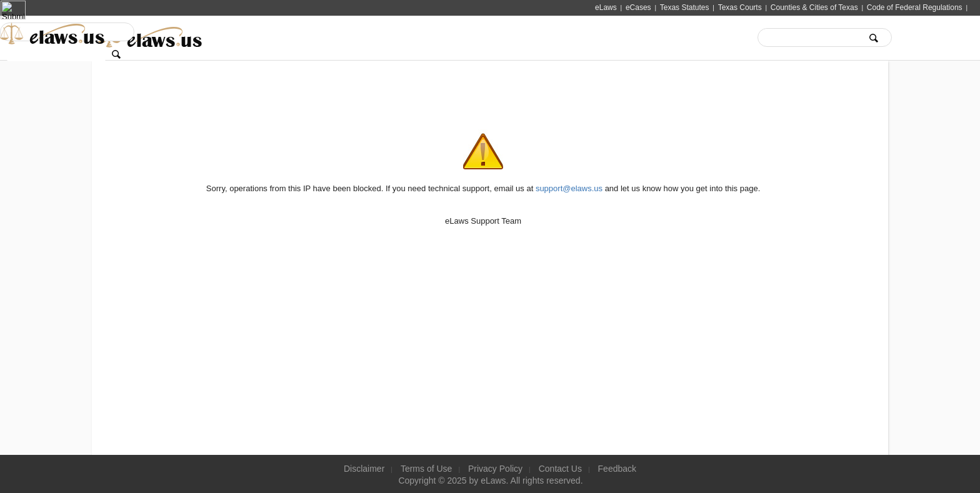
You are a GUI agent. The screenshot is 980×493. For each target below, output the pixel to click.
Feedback (617, 469)
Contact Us (560, 469)
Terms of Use (426, 469)
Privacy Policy (495, 469)
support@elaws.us (569, 188)
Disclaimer (364, 469)
